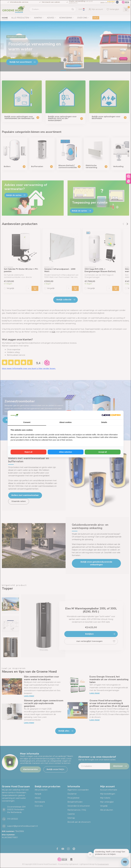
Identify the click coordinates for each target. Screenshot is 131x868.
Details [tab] (104, 422)
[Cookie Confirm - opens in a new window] (111, 415)
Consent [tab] (27, 422)
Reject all (28, 452)
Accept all (103, 452)
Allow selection (66, 452)
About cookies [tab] (65, 422)
